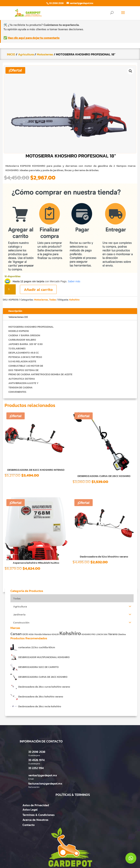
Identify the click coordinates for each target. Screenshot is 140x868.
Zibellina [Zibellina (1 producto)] (122, 634)
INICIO (11, 54)
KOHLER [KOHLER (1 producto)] (55, 634)
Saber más (74, 281)
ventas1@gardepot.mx (43, 775)
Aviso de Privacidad (36, 805)
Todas (53, 300)
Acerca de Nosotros (35, 820)
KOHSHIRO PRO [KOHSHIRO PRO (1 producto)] (88, 634)
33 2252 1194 (36, 768)
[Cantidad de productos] (10, 289)
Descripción (15, 311)
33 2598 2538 (37, 752)
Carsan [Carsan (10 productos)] (16, 634)
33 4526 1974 (36, 760)
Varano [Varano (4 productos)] (113, 634)
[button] (130, 71)
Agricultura (26, 54)
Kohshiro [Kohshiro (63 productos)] (70, 633)
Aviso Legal (30, 810)
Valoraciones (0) (18, 317)
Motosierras (45, 54)
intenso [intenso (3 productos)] (47, 634)
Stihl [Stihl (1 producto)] (105, 634)
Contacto (29, 825)
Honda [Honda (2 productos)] (38, 634)
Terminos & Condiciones (39, 815)
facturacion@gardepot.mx (45, 783)
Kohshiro (74, 300)
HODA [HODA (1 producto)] (31, 634)
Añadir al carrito (38, 289)
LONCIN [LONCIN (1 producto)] (99, 634)
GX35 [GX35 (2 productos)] (25, 634)
